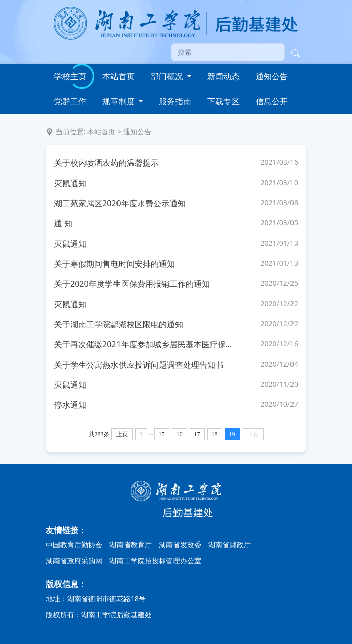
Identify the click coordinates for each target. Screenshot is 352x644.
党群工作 (70, 101)
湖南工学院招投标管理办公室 (155, 561)
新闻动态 (223, 76)
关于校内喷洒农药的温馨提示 (106, 163)
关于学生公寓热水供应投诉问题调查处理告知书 (139, 365)
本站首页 (119, 76)
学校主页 (70, 76)
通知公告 (272, 76)
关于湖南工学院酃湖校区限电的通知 (119, 324)
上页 (122, 434)
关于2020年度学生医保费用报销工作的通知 (132, 284)
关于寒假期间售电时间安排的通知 (114, 264)
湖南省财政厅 (229, 544)
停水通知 (70, 405)
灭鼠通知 (70, 183)
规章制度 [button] (120, 101)
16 (180, 434)
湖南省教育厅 (131, 544)
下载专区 (223, 101)
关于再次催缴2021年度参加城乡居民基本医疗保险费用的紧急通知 (145, 344)
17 (197, 434)
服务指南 (175, 101)
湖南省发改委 (180, 544)
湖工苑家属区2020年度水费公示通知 (120, 203)
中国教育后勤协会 (74, 544)
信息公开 (272, 101)
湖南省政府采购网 (74, 561)
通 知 (63, 223)
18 (215, 434)
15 (162, 434)
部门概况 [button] (168, 76)
